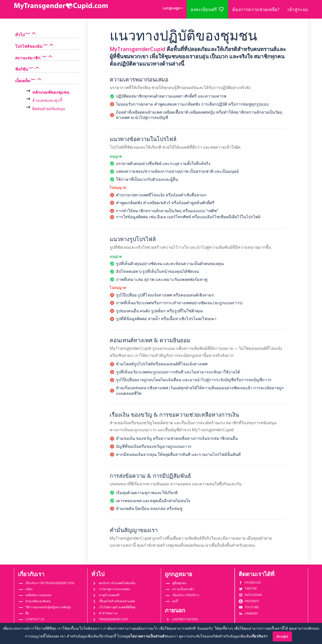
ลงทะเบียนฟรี (207, 9)
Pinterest (249, 601)
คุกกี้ (175, 601)
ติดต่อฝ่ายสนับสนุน (49, 109)
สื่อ (27, 613)
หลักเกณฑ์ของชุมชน (51, 92)
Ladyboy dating (185, 619)
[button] (173, 8)
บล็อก (29, 589)
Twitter (248, 589)
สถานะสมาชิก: (34, 57)
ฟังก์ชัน (28, 68)
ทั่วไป (26, 34)
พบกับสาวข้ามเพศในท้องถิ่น (117, 583)
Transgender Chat (114, 619)
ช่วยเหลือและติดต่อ (38, 601)
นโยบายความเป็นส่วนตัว (147, 636)
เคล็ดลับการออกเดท (38, 595)
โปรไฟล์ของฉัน (35, 45)
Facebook (250, 583)
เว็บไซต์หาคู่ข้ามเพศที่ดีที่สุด (117, 607)
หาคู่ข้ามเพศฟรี (109, 595)
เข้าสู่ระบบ (298, 9)
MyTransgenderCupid (137, 49)
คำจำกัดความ (108, 613)
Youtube (249, 607)
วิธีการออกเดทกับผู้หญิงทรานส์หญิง (48, 607)
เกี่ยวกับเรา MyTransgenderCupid (50, 583)
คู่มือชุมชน (179, 583)
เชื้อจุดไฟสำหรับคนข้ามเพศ (117, 601)
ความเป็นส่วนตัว (183, 589)
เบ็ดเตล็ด (29, 80)
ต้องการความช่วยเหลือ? (256, 9)
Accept (282, 636)
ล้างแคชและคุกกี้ (47, 100)
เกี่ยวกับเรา (259, 636)
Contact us (35, 619)
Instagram (250, 595)
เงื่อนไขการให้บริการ (186, 595)
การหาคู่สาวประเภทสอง (114, 589)
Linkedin (248, 613)
